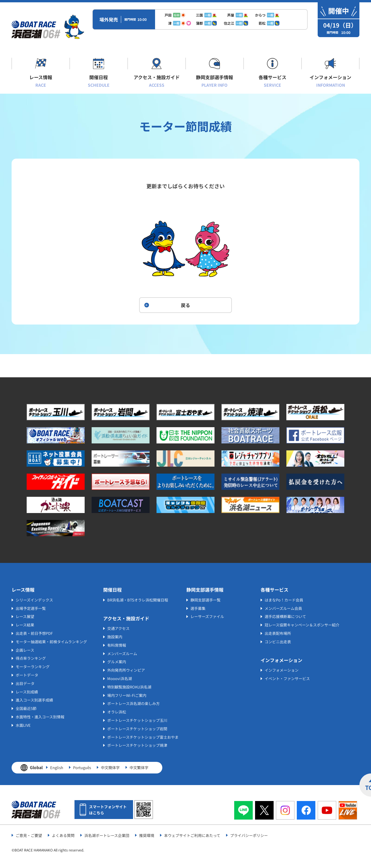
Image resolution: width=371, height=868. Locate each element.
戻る (185, 305)
